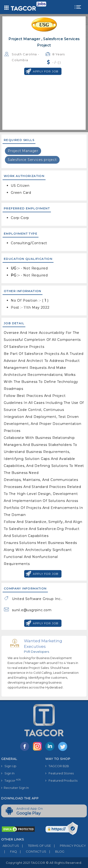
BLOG (55, 851)
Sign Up (9, 766)
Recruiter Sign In (15, 788)
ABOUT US (10, 846)
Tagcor (11, 780)
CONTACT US (32, 851)
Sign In (8, 773)
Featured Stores (59, 773)
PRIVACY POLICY (68, 846)
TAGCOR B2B (57, 766)
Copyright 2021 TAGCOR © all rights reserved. (44, 863)
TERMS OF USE (35, 846)
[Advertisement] (44, 103)
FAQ (9, 851)
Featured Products (61, 780)
